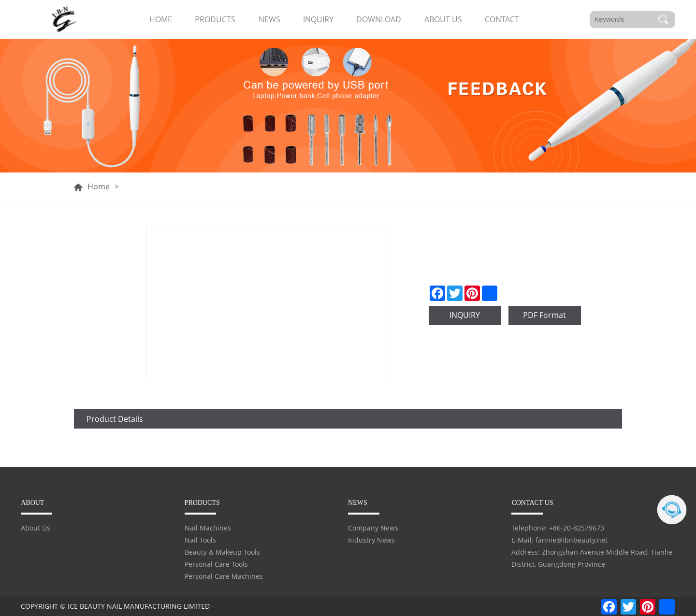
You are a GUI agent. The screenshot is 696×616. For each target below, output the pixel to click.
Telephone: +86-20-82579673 (558, 528)
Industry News (371, 540)
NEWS (269, 19)
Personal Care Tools (216, 564)
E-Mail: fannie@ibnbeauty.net (559, 540)
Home (99, 187)
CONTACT (502, 19)
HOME (161, 19)
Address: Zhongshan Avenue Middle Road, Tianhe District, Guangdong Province (592, 558)
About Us (36, 528)
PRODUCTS (215, 19)
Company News (373, 528)
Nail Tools (200, 540)
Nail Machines (208, 528)
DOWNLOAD (379, 19)
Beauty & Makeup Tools (222, 552)
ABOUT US (443, 19)
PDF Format (544, 315)
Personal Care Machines (224, 576)
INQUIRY (318, 19)
